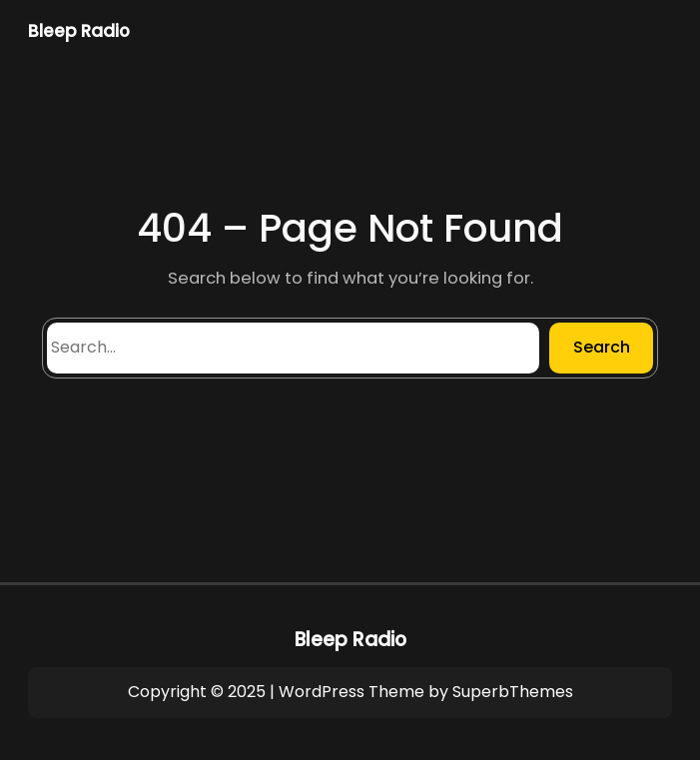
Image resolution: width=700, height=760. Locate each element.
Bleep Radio (79, 31)
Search (602, 347)
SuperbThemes (513, 692)
